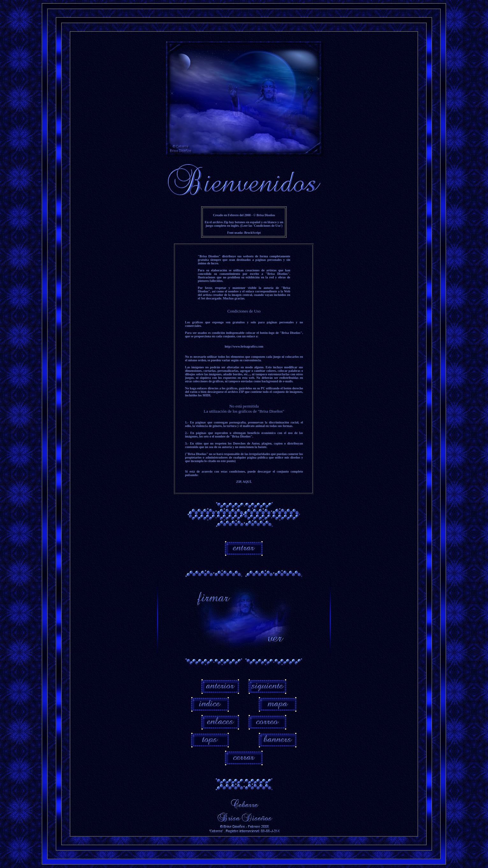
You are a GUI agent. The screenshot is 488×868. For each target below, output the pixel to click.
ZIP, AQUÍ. (244, 482)
